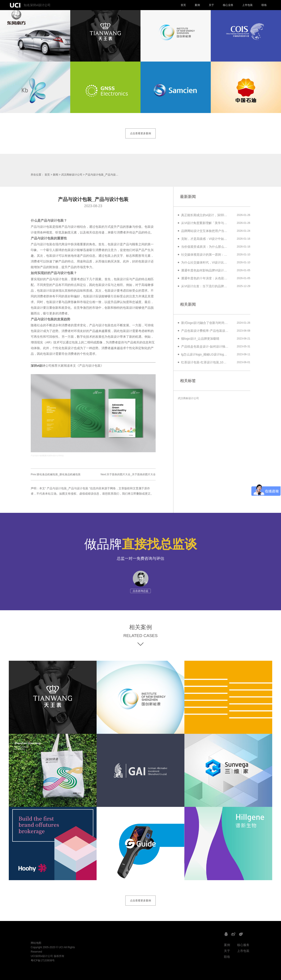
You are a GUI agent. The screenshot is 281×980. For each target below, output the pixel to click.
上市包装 (247, 5)
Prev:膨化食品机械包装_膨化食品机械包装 (56, 474)
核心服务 (243, 945)
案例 (197, 5)
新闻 (56, 175)
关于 (211, 5)
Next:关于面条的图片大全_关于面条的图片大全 (128, 474)
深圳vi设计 (38, 366)
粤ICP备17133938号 (43, 960)
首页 (183, 5)
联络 (264, 5)
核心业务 (228, 5)
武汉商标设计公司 (72, 175)
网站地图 (36, 943)
